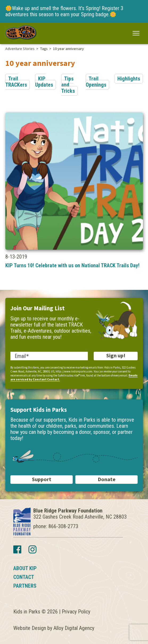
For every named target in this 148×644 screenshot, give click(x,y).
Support (42, 480)
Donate (107, 480)
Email (20, 356)
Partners (25, 586)
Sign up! (116, 356)
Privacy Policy (76, 612)
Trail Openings (96, 82)
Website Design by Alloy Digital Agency (54, 628)
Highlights (129, 79)
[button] (136, 33)
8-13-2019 (74, 190)
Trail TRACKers (16, 82)
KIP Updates (44, 82)
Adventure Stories (20, 49)
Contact (24, 577)
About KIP (25, 568)
